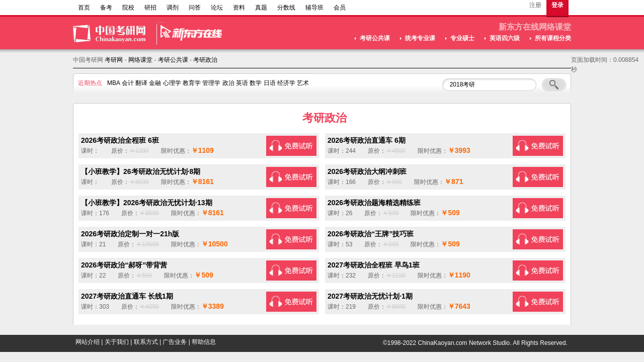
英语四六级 (505, 38)
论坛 (217, 8)
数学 (256, 83)
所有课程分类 (553, 38)
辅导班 (314, 8)
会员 (340, 8)
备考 (106, 8)
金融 (155, 83)
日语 (270, 83)
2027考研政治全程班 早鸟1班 (374, 265)
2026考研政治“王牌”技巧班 (371, 234)
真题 (261, 8)
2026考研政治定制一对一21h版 (130, 234)
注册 (535, 5)
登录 (557, 5)
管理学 (211, 83)
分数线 (286, 8)
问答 (195, 8)
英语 (242, 83)
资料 (239, 8)
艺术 (303, 83)
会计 (128, 83)
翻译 (141, 83)
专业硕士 (462, 38)
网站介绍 (88, 342)
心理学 (172, 83)
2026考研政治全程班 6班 (120, 140)
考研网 (114, 60)
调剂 (173, 8)
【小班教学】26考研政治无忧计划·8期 (141, 171)
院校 (128, 8)
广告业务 (175, 342)
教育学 (192, 83)
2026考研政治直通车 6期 (367, 140)
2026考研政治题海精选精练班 (374, 203)
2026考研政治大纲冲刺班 (367, 171)
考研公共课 (375, 38)
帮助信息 (204, 342)
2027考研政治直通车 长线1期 (127, 296)
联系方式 (146, 342)
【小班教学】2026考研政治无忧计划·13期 (147, 203)
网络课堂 (140, 60)
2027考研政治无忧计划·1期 (370, 296)
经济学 (286, 83)
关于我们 (117, 342)
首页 (84, 8)
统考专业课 (420, 38)
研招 (150, 8)
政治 (228, 83)
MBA (113, 83)
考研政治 (205, 60)
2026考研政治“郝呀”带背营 (124, 265)
